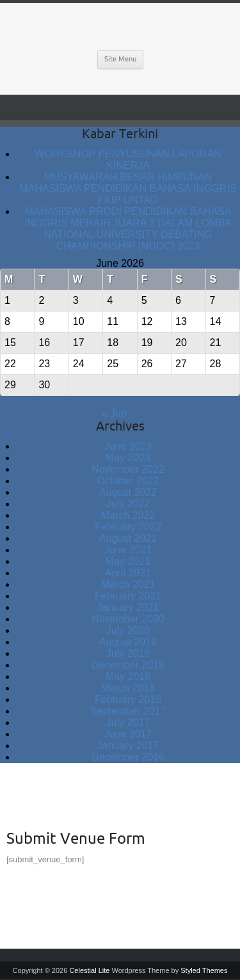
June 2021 (128, 550)
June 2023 (128, 446)
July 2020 (128, 630)
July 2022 (128, 504)
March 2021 (128, 584)
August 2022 (128, 492)
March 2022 (128, 515)
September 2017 (128, 711)
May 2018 (128, 676)
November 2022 (128, 469)
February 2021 (128, 596)
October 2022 (128, 481)
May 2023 (128, 458)
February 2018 (128, 699)
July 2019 (128, 653)
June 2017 (128, 734)
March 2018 (128, 688)
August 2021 (128, 538)
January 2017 (128, 746)
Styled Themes (204, 970)
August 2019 (128, 642)
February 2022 (128, 527)
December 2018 (128, 665)
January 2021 (128, 607)
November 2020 (128, 619)
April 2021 (128, 573)
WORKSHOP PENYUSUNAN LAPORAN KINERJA (128, 160)
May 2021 (128, 561)
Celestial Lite (89, 970)
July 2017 (128, 723)
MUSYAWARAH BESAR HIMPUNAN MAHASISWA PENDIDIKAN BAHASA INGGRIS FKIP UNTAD (128, 188)
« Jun (114, 414)
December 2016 (128, 757)
